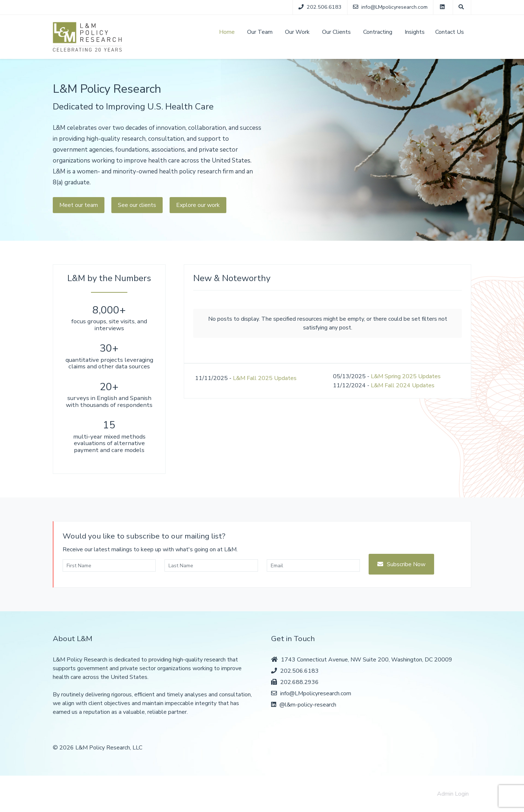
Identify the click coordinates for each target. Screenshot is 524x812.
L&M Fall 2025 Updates (265, 378)
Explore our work (198, 205)
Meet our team (79, 205)
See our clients (137, 205)
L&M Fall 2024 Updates (403, 385)
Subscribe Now (406, 564)
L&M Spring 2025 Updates (406, 376)
